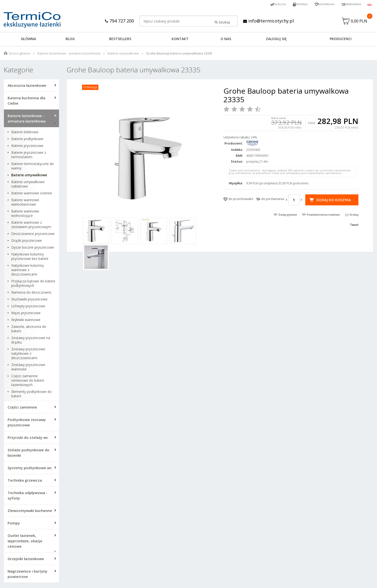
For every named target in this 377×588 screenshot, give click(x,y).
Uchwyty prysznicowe (28, 307)
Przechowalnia (315, 4)
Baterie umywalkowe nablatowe (28, 185)
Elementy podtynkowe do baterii (31, 395)
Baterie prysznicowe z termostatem (29, 156)
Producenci (341, 40)
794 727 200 (117, 21)
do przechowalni (241, 200)
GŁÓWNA (28, 40)
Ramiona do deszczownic (31, 294)
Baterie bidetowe (25, 133)
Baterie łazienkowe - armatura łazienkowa (69, 55)
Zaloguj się (258, 4)
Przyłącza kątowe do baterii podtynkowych (33, 285)
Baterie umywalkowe (123, 55)
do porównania (273, 200)
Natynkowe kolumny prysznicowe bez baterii (30, 258)
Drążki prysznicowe (27, 242)
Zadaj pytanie (288, 223)
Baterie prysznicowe (27, 147)
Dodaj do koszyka (333, 201)
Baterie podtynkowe (27, 140)
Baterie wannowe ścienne (32, 194)
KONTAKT (180, 40)
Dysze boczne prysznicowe (33, 249)
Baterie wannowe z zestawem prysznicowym (31, 226)
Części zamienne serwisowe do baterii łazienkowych (28, 382)
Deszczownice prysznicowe (33, 235)
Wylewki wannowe (26, 321)
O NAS (226, 40)
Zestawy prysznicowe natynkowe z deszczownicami (28, 355)
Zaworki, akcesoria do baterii (29, 330)
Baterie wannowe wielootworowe (25, 203)
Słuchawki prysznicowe (29, 300)
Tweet (354, 233)
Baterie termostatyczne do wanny (33, 167)
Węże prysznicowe (26, 314)
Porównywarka (349, 4)
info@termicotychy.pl (269, 21)
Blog (70, 40)
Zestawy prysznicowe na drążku (31, 341)
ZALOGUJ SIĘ (276, 40)
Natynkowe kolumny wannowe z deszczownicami (28, 271)
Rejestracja (285, 4)
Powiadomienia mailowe (323, 223)
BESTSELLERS (120, 40)
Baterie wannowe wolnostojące (25, 215)
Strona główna (19, 55)
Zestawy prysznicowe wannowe (28, 368)
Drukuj (354, 223)
